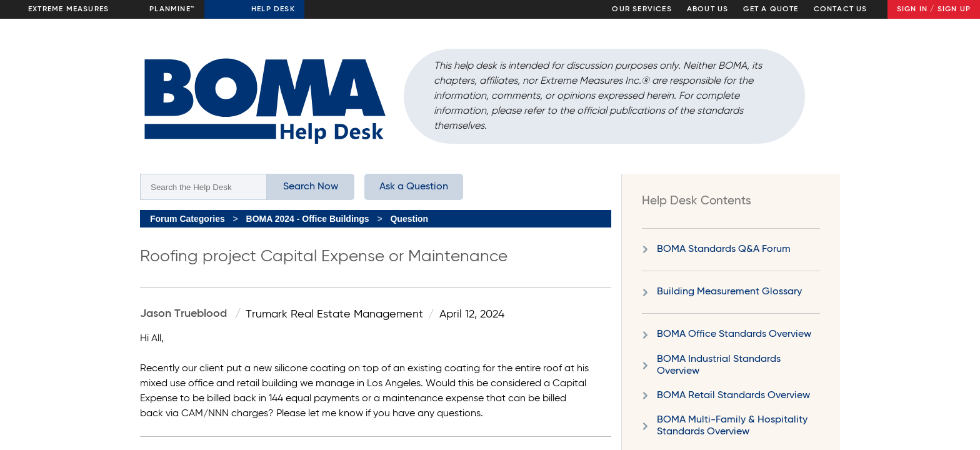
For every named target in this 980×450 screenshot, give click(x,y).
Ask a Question (414, 187)
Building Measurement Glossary (729, 292)
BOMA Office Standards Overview (734, 334)
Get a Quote (771, 9)
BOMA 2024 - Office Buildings (308, 219)
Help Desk (273, 9)
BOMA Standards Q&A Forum (724, 249)
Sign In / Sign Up (934, 9)
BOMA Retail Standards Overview (733, 396)
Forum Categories (187, 219)
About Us (708, 9)
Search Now (311, 187)
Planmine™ (172, 9)
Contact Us (841, 9)
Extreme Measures (68, 9)
